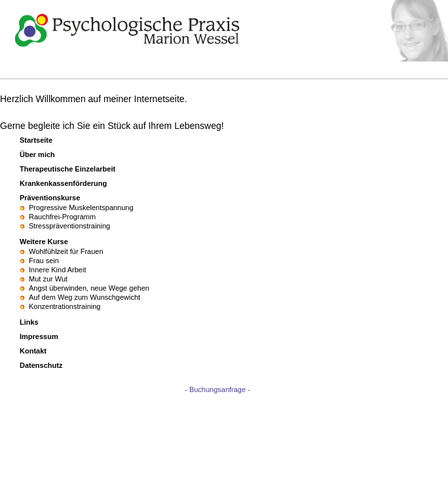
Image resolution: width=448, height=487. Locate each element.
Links (29, 322)
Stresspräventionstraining (69, 226)
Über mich (37, 154)
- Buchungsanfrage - (217, 389)
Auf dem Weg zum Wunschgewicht (84, 297)
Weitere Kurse (44, 242)
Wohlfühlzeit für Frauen (66, 251)
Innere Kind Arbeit (57, 270)
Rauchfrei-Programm (62, 217)
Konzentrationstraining (65, 306)
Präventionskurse (50, 198)
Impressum (39, 336)
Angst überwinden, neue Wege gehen (89, 288)
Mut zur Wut (48, 279)
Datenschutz (41, 365)
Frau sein (44, 261)
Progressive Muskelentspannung (81, 207)
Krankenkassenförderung (63, 183)
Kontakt (33, 351)
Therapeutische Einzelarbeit (67, 169)
